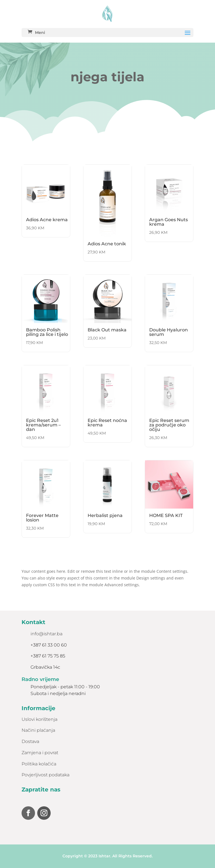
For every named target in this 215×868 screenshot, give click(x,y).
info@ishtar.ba (46, 634)
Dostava (30, 741)
